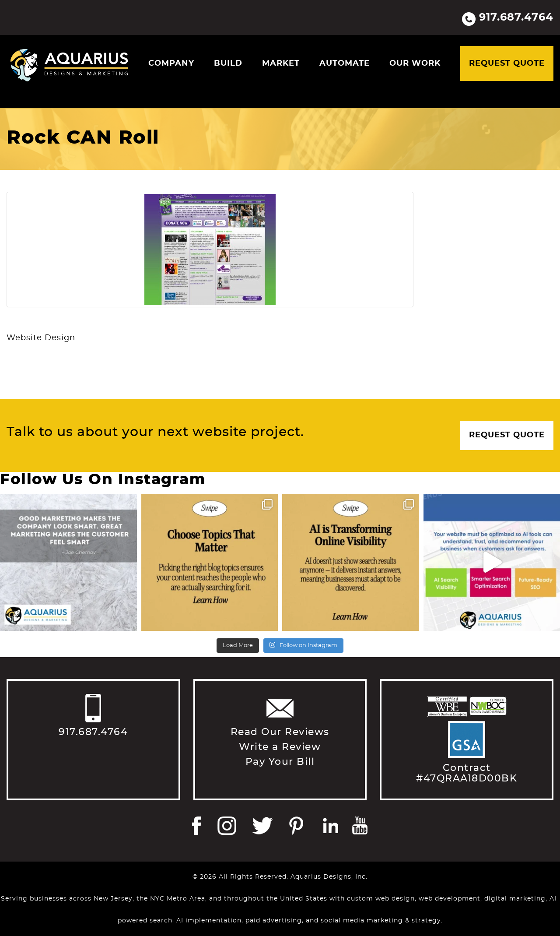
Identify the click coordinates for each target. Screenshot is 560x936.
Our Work (415, 63)
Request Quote (507, 63)
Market (281, 63)
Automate (345, 63)
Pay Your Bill (280, 762)
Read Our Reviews (280, 732)
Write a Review (280, 747)
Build (228, 63)
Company (171, 63)
